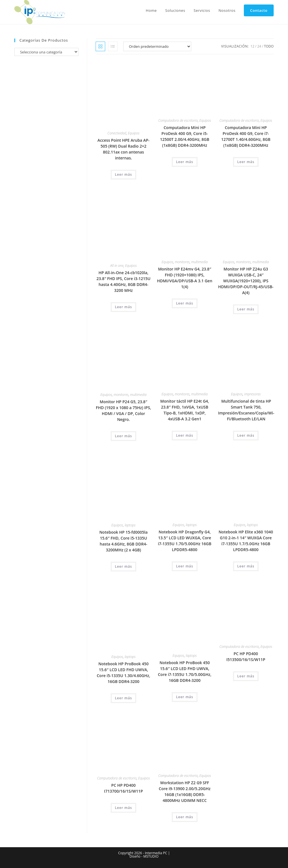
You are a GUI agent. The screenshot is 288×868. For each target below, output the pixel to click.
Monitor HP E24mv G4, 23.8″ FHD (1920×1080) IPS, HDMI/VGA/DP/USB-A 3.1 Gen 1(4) (185, 278)
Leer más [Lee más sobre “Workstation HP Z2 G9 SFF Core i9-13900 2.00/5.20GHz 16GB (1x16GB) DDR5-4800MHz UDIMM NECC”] (185, 817)
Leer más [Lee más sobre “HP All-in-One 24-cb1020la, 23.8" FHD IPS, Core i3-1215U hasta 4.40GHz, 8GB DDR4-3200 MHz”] (124, 307)
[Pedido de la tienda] (157, 46)
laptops (130, 525)
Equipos (134, 133)
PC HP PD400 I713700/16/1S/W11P (123, 788)
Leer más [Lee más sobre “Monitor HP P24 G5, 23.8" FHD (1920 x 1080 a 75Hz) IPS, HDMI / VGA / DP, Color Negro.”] (124, 436)
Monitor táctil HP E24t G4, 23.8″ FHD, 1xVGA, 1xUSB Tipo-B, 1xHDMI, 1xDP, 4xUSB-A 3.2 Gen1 (185, 410)
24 (259, 46)
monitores (182, 262)
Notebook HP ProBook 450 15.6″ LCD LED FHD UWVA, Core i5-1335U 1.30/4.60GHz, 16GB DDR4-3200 (123, 673)
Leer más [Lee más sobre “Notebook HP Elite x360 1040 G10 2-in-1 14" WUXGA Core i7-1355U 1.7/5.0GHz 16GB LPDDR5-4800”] (246, 566)
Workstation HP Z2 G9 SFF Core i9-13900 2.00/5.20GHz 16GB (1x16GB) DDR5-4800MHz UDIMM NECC (185, 792)
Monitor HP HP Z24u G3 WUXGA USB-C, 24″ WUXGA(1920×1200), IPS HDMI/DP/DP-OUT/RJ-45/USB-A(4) (246, 281)
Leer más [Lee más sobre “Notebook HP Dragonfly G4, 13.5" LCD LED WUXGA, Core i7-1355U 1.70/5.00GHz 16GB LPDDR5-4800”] (185, 566)
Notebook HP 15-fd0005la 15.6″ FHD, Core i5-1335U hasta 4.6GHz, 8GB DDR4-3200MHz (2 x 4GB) (123, 541)
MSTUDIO (151, 856)
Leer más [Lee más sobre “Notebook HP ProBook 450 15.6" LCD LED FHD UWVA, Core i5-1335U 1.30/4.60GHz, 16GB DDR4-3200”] (124, 698)
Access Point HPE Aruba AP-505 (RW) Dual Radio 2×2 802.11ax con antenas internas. (123, 149)
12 (253, 46)
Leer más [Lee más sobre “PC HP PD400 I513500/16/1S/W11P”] (246, 676)
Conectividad (117, 133)
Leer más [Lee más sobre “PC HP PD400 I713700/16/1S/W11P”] (124, 808)
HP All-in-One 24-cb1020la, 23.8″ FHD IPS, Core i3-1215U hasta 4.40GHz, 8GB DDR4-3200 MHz (123, 281)
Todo (269, 46)
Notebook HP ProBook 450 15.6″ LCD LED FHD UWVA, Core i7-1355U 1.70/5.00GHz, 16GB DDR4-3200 (184, 671)
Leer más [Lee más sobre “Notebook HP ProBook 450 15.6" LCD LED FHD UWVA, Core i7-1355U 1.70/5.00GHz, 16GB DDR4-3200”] (185, 697)
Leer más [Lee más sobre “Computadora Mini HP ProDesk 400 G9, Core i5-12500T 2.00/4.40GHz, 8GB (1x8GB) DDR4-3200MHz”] (185, 162)
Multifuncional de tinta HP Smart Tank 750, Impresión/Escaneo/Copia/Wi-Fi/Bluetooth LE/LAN (246, 410)
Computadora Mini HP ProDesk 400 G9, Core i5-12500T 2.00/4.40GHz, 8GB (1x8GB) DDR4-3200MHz (185, 136)
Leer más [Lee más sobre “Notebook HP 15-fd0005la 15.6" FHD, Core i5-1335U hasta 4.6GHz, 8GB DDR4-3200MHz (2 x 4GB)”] (124, 566)
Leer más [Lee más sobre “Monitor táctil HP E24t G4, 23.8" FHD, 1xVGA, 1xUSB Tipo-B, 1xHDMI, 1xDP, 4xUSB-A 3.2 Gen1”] (185, 435)
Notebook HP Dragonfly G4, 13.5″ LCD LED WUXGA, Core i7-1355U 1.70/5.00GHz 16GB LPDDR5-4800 (184, 541)
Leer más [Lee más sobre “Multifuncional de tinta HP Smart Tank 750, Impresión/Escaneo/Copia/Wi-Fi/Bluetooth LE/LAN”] (246, 435)
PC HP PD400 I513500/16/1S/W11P (246, 657)
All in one (117, 266)
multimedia (200, 262)
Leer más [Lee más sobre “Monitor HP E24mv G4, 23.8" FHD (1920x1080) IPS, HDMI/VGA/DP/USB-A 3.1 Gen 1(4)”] (185, 303)
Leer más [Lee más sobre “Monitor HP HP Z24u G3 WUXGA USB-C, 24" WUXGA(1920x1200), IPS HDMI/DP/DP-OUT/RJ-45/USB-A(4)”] (246, 309)
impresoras (252, 394)
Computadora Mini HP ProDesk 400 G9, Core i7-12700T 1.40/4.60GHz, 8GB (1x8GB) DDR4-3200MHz (246, 136)
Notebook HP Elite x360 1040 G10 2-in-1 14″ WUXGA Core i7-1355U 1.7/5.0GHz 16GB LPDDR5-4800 (246, 541)
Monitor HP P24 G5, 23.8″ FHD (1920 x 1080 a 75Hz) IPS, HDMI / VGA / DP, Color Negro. (123, 411)
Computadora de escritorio (178, 120)
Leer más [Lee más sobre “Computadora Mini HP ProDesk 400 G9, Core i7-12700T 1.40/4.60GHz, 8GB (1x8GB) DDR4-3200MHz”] (246, 162)
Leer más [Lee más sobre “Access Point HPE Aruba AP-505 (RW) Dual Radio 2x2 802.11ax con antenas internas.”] (124, 174)
